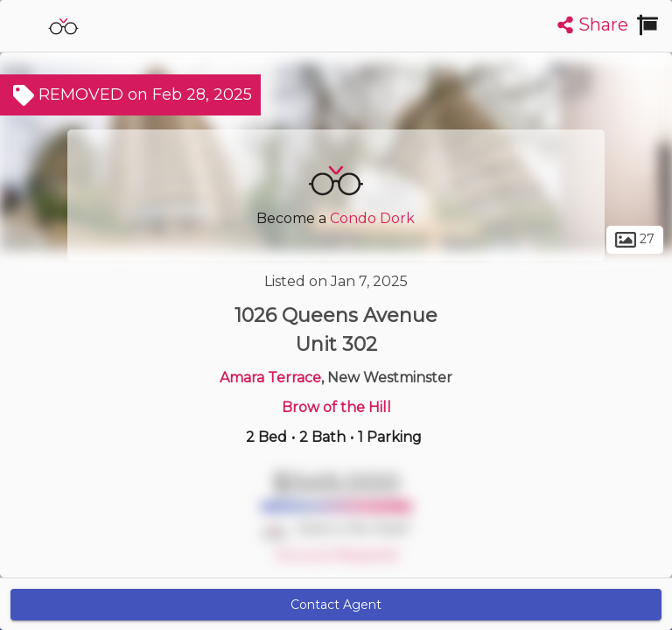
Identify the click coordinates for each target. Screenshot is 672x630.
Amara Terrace (270, 378)
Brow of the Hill (336, 407)
